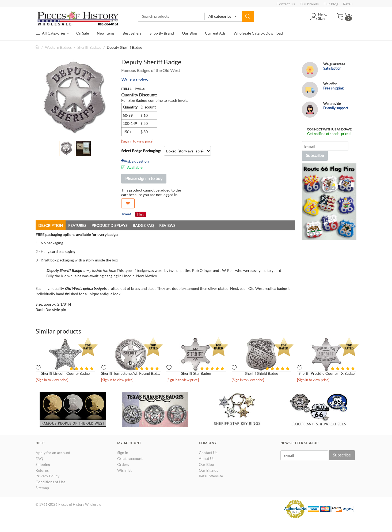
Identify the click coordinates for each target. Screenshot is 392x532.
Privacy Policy (47, 476)
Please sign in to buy (144, 178)
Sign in (123, 453)
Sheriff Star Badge (196, 373)
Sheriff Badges (89, 47)
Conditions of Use (50, 482)
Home (38, 47)
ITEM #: (127, 89)
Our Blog (206, 464)
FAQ (39, 458)
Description (51, 225)
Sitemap (42, 488)
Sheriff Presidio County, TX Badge (327, 373)
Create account (130, 458)
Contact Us (286, 4)
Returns (42, 470)
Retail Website (211, 476)
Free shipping (333, 88)
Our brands (309, 4)
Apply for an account (53, 453)
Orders (123, 464)
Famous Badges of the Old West (151, 70)
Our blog (331, 4)
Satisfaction (332, 68)
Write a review (135, 79)
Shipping (43, 464)
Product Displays (109, 225)
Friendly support (336, 108)
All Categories (52, 33)
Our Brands (208, 470)
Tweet (126, 214)
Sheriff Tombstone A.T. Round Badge (131, 373)
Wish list (124, 470)
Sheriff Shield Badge (261, 373)
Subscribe (315, 155)
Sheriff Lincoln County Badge (65, 373)
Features (77, 225)
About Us (207, 458)
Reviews (167, 225)
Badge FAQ (143, 225)
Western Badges (58, 47)
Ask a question (135, 161)
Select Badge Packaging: (141, 151)
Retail (348, 4)
